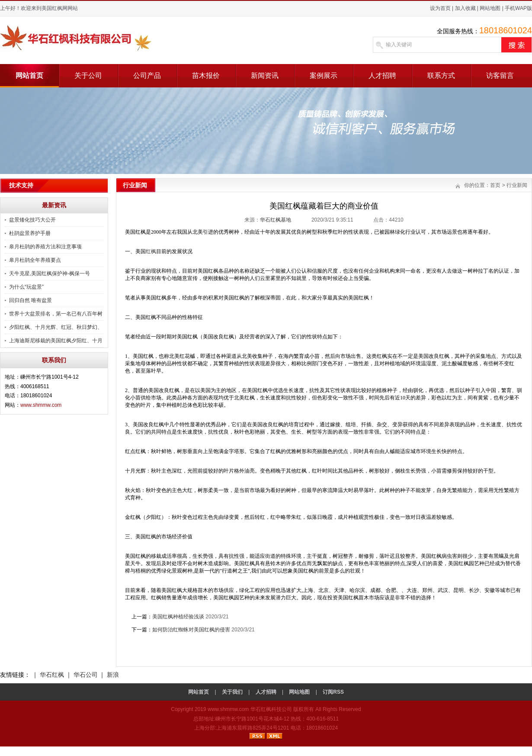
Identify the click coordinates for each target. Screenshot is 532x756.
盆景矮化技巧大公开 (32, 220)
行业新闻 (517, 185)
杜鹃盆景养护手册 (30, 233)
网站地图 (490, 8)
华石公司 (86, 675)
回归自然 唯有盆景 (30, 300)
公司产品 (147, 76)
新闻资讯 (265, 76)
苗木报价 (206, 76)
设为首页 (440, 8)
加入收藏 (465, 8)
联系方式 (441, 76)
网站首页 (29, 76)
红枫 (151, 251)
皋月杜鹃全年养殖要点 (35, 260)
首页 (495, 185)
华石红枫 (52, 675)
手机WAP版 (518, 8)
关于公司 (88, 76)
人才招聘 (382, 76)
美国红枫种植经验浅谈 (178, 617)
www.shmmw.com (41, 405)
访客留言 (500, 76)
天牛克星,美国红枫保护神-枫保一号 (50, 273)
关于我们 (232, 692)
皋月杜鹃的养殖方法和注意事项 (45, 247)
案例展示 (324, 76)
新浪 (113, 675)
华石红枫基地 (276, 220)
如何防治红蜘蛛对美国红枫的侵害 (191, 630)
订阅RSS (333, 692)
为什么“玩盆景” (26, 287)
